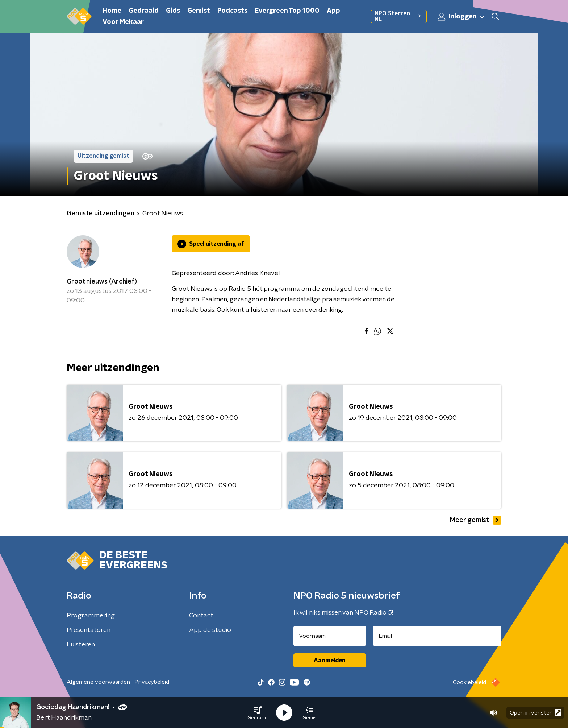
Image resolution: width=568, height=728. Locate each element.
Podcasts (232, 11)
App (333, 11)
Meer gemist (476, 520)
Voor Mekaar (123, 22)
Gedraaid (144, 11)
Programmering (91, 616)
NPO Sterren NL (399, 16)
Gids (173, 11)
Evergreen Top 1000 (287, 11)
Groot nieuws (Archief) (102, 282)
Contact (201, 616)
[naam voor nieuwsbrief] (330, 636)
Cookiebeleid (469, 682)
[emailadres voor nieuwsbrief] (437, 636)
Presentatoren (89, 630)
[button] (258, 713)
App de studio (210, 630)
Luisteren (81, 645)
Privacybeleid (152, 682)
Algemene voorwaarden (98, 682)
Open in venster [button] (536, 713)
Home (112, 11)
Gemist (199, 11)
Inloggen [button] (461, 17)
